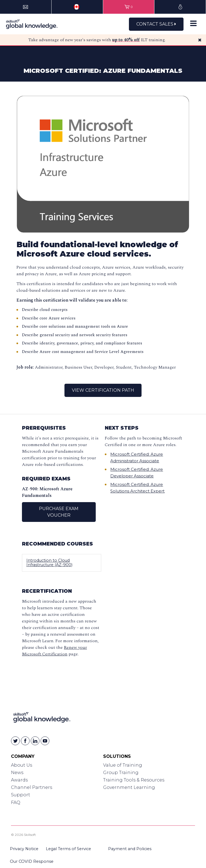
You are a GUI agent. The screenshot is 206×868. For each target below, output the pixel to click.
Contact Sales (156, 24)
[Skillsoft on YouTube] (45, 741)
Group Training (121, 773)
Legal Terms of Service (68, 849)
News (17, 773)
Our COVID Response (32, 861)
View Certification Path (103, 390)
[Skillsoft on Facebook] (25, 741)
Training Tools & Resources (134, 780)
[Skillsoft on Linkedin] (35, 741)
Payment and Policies (130, 849)
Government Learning (129, 787)
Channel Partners (32, 787)
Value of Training (123, 765)
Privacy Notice (24, 849)
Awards (19, 780)
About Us (22, 765)
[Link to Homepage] (42, 718)
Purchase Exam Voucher (59, 512)
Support (21, 795)
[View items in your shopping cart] (129, 7)
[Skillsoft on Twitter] (15, 741)
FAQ (16, 802)
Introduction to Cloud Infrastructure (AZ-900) (49, 563)
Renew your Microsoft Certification (54, 651)
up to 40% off (126, 40)
